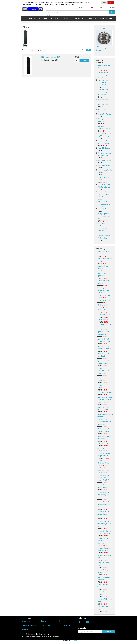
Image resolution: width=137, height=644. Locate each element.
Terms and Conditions (30, 625)
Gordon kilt (101, 448)
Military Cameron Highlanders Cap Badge (103, 48)
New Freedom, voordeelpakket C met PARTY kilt (104, 102)
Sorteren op (25, 51)
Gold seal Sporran (104, 295)
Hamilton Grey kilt (104, 315)
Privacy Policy (45, 625)
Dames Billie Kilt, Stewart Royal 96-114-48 (104, 495)
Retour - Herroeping (66, 625)
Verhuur (90, 18)
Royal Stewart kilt (104, 300)
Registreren (82, 8)
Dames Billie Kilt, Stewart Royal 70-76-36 (105, 524)
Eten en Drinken (54, 18)
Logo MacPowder (104, 165)
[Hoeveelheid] (77, 61)
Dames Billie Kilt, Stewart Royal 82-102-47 (104, 504)
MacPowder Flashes (105, 160)
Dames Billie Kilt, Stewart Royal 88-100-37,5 (104, 514)
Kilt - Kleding (67, 18)
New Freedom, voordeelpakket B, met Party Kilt (104, 92)
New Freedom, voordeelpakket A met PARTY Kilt (104, 82)
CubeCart (74, 641)
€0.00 (112, 8)
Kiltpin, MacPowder (105, 114)
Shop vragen (27, 621)
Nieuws (43, 621)
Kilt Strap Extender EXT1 (51, 57)
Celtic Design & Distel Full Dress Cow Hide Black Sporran (105, 400)
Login (77, 8)
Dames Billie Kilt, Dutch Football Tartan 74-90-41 (103, 478)
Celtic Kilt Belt (103, 209)
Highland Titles (79, 18)
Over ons (62, 621)
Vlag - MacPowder (104, 148)
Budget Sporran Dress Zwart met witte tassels (104, 216)
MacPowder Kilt (103, 305)
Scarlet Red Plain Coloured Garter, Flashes (104, 194)
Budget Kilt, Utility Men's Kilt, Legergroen (104, 541)
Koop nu (84, 61)
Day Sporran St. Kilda (105, 392)
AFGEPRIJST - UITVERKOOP (104, 18)
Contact (25, 630)
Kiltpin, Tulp (102, 109)
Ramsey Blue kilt (103, 319)
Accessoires (30, 18)
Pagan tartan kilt (103, 443)
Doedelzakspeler (42, 18)
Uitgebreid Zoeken (50, 15)
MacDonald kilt (103, 310)
